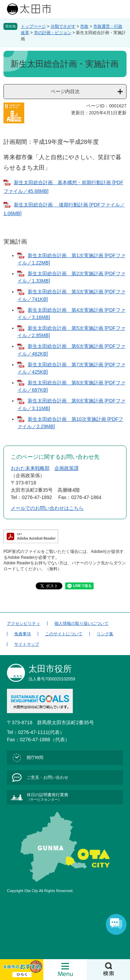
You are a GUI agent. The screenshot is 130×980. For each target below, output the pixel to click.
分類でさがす (63, 26)
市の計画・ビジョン (53, 33)
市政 (84, 26)
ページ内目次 (65, 91)
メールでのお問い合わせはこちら (47, 508)
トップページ (33, 26)
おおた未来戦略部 (30, 468)
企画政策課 (67, 468)
